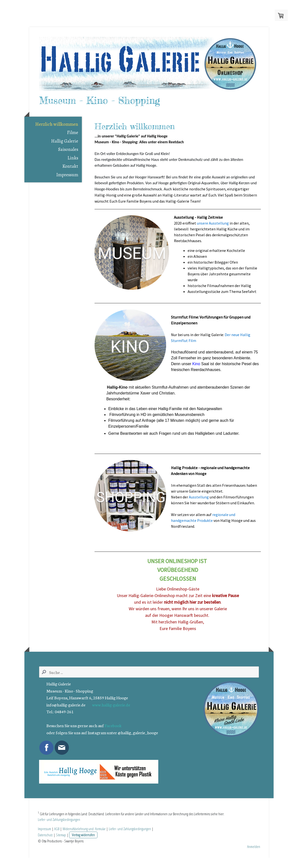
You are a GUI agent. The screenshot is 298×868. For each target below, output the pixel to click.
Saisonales (68, 159)
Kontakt (70, 176)
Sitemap (61, 845)
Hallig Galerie (65, 151)
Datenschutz (45, 845)
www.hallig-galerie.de (111, 714)
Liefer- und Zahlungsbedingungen (59, 829)
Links (73, 167)
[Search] (149, 682)
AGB (57, 839)
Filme (73, 142)
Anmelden (254, 857)
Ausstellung (199, 506)
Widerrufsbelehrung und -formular (84, 839)
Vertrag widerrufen (83, 845)
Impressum (67, 184)
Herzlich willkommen (57, 134)
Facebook (113, 735)
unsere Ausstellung (213, 233)
